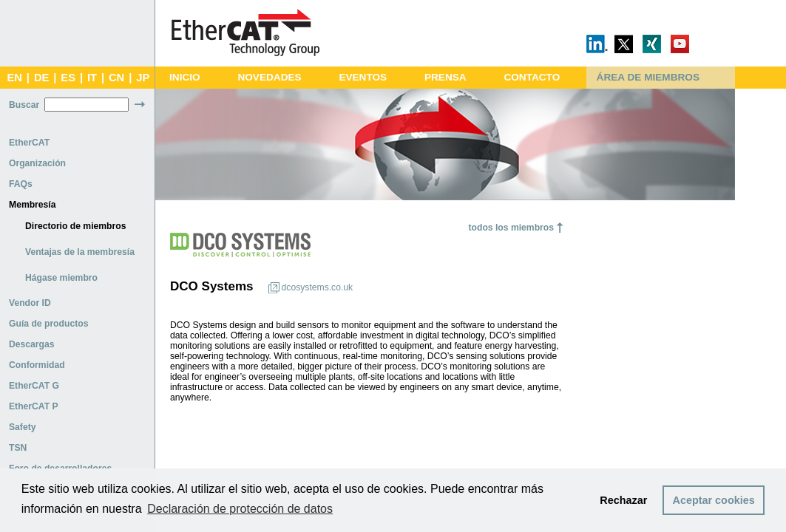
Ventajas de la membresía (80, 252)
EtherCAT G (34, 386)
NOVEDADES (269, 77)
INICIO (185, 77)
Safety (23, 427)
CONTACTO (532, 77)
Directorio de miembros (75, 226)
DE (41, 78)
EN (14, 78)
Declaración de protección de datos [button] (240, 509)
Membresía (33, 205)
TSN (18, 448)
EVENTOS (363, 77)
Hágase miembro (61, 278)
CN (116, 78)
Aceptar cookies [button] (714, 500)
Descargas (32, 344)
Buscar (24, 105)
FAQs (21, 184)
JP (143, 78)
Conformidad (37, 365)
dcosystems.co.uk (318, 287)
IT (92, 78)
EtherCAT (29, 143)
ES (68, 78)
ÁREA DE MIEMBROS (648, 77)
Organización (37, 163)
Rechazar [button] (623, 500)
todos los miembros (511, 228)
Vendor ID (30, 303)
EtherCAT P (34, 406)
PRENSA (445, 77)
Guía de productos (48, 324)
